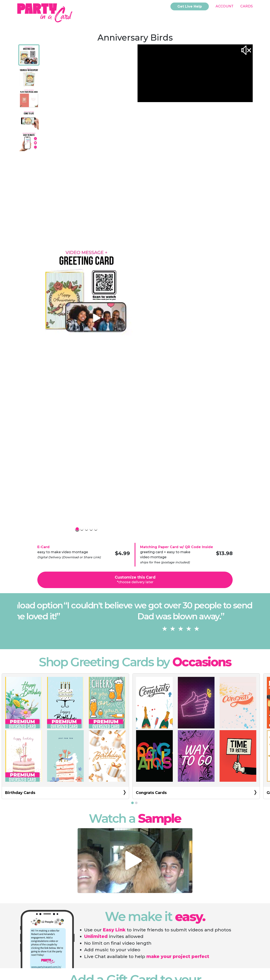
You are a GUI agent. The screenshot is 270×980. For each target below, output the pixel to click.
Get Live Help (190, 6)
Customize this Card (135, 580)
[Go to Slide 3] (29, 98)
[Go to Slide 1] (29, 55)
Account (225, 6)
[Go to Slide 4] (29, 120)
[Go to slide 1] (132, 803)
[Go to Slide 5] (29, 141)
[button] (86, 289)
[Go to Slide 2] (29, 77)
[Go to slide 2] (136, 803)
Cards (246, 6)
